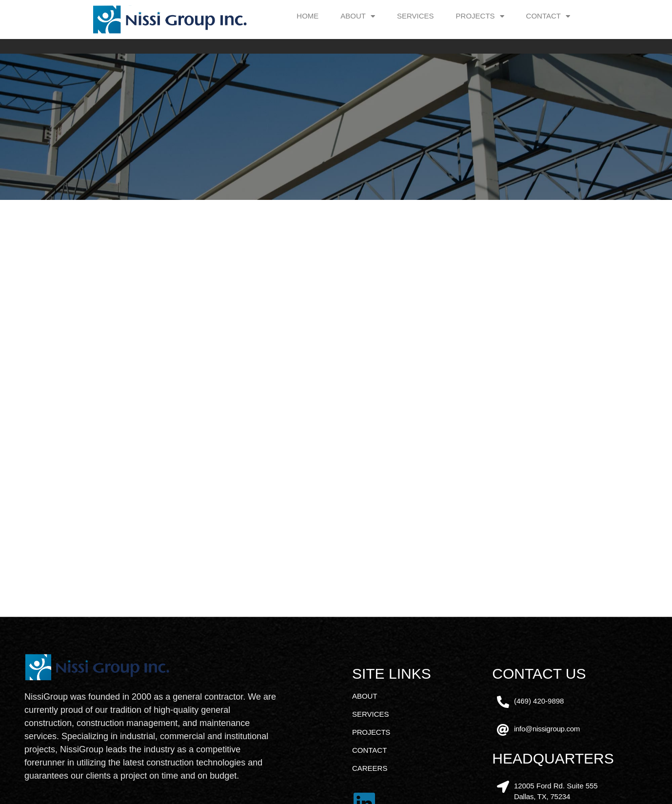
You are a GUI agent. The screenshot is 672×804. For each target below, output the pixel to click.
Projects (480, 16)
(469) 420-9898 (539, 776)
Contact (548, 16)
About (358, 16)
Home (307, 16)
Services (415, 16)
